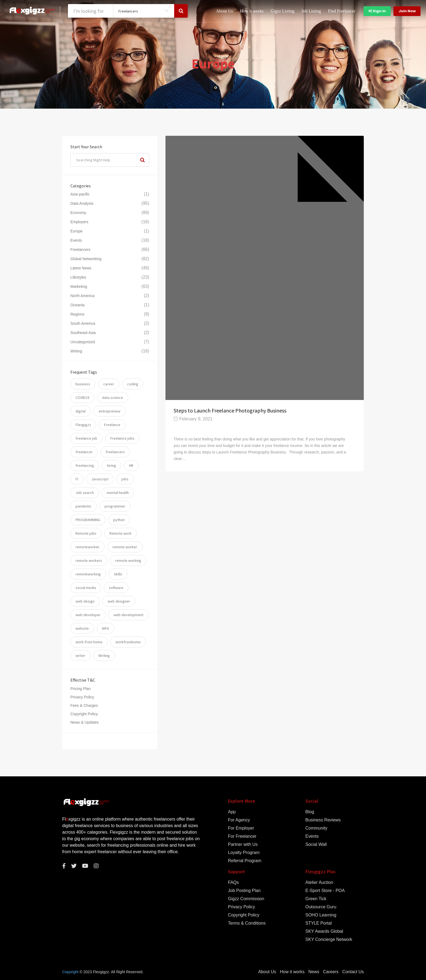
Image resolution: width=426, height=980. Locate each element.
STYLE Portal (319, 923)
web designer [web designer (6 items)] (119, 601)
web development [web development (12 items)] (129, 615)
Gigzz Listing (283, 11)
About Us (224, 11)
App (232, 812)
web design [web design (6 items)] (85, 601)
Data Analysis (82, 203)
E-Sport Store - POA (325, 891)
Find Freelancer (342, 11)
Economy (78, 213)
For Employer (241, 828)
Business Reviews (323, 820)
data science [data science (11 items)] (113, 398)
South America (83, 323)
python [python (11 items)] (119, 520)
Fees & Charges (84, 705)
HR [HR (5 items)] (131, 465)
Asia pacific (80, 194)
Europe (76, 231)
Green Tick (316, 899)
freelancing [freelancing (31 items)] (85, 465)
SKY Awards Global (324, 931)
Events (76, 240)
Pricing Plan (81, 689)
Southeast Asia (83, 333)
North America (82, 296)
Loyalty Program (244, 853)
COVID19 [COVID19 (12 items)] (82, 398)
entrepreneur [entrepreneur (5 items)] (110, 411)
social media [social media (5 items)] (86, 588)
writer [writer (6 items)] (80, 656)
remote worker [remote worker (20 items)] (125, 547)
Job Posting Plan (244, 891)
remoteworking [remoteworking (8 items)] (88, 574)
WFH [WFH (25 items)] (105, 628)
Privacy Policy (82, 697)
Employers (79, 222)
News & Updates (84, 722)
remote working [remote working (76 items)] (128, 560)
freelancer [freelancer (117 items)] (84, 452)
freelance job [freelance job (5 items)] (86, 438)
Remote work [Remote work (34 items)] (120, 533)
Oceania (77, 305)
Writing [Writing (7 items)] (104, 656)
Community (316, 828)
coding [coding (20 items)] (133, 384)
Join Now (407, 11)
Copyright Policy (84, 714)
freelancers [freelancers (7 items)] (115, 452)
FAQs (233, 883)
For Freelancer (242, 836)
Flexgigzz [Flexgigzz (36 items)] (83, 425)
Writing (76, 351)
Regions (77, 314)
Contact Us (353, 972)
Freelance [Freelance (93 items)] (112, 425)
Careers (331, 972)
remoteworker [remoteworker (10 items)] (87, 547)
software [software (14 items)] (116, 588)
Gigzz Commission (246, 899)
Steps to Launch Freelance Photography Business (231, 410)
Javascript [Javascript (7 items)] (100, 479)
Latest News (81, 268)
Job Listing (311, 11)
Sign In (377, 11)
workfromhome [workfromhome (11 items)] (128, 642)
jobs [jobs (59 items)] (125, 479)
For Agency (239, 820)
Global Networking (86, 259)
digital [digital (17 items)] (81, 411)
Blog (310, 812)
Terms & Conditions (247, 923)
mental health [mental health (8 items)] (118, 493)
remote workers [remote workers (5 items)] (89, 560)
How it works (252, 11)
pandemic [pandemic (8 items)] (84, 506)
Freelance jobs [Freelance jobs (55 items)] (122, 438)
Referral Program (245, 861)
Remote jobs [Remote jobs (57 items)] (86, 533)
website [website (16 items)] (82, 628)
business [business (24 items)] (83, 384)
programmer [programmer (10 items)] (115, 506)
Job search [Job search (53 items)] (85, 493)
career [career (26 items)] (109, 384)
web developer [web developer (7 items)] (88, 615)
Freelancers (80, 250)
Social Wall (316, 844)
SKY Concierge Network (329, 940)
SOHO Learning (321, 915)
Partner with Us (243, 844)
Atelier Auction (319, 883)
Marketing (79, 286)
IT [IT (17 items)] (77, 479)
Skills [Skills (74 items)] (118, 574)
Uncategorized (83, 342)
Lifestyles (78, 277)
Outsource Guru (321, 907)
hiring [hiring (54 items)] (112, 465)
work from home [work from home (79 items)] (89, 642)
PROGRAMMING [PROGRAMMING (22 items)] (88, 520)
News (314, 972)
